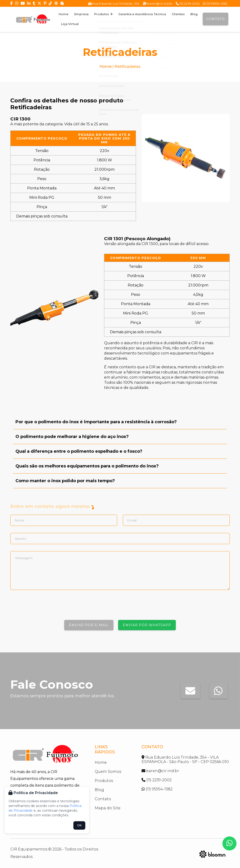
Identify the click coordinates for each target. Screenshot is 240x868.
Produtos (96, 14)
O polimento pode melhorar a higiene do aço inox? (72, 437)
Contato (216, 19)
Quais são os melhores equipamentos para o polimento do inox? (87, 466)
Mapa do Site (108, 808)
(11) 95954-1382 (215, 4)
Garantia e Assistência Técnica (131, 14)
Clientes (164, 14)
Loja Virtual (69, 24)
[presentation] (46, 607)
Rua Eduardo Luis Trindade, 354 (114, 4)
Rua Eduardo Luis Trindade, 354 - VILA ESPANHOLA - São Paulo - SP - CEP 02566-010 (185, 759)
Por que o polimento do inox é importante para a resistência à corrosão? (96, 422)
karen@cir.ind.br (158, 4)
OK (79, 825)
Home (62, 14)
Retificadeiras (128, 67)
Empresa (77, 14)
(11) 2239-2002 (188, 4)
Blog (177, 14)
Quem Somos (108, 772)
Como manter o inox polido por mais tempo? (65, 481)
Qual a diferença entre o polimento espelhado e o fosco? (79, 451)
